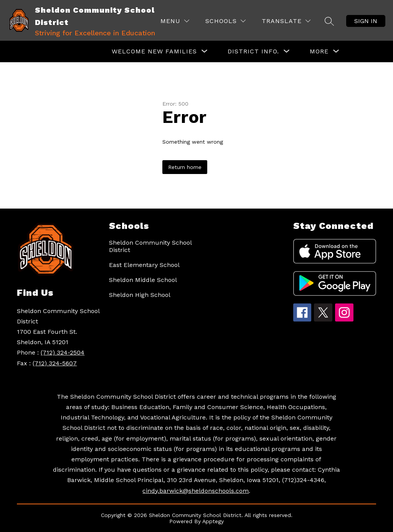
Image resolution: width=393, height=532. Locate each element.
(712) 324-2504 (63, 352)
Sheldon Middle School (143, 280)
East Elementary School (144, 265)
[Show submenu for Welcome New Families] (154, 51)
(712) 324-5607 (55, 363)
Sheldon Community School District (150, 246)
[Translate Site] (286, 21)
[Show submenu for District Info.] (253, 51)
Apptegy (213, 521)
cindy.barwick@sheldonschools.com (196, 491)
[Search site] (329, 21)
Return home (185, 167)
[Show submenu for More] (319, 51)
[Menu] (175, 21)
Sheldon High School (140, 295)
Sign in (366, 21)
